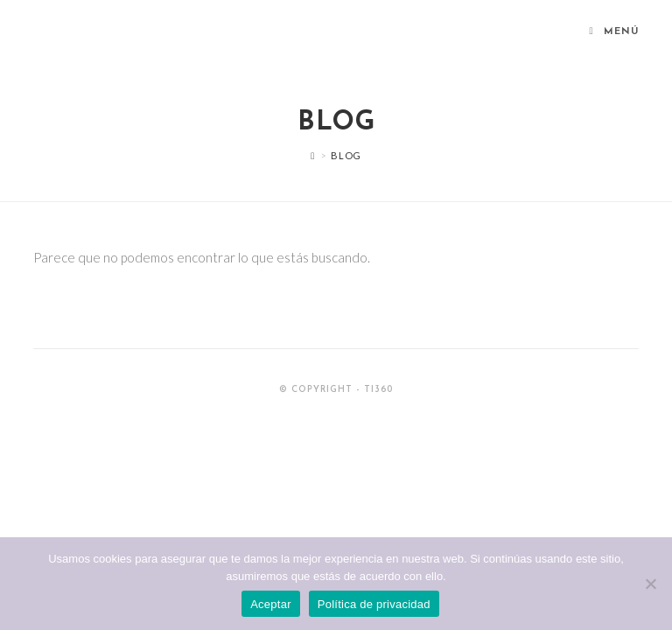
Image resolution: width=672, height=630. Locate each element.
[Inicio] (313, 155)
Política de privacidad (374, 604)
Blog (346, 155)
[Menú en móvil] (614, 32)
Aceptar (271, 604)
